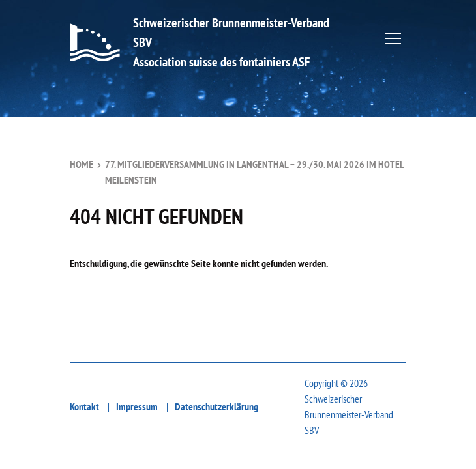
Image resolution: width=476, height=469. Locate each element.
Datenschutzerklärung (216, 406)
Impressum (137, 406)
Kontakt (84, 406)
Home (82, 164)
